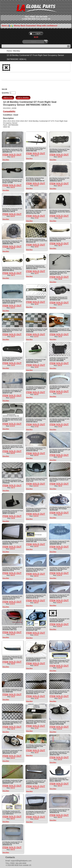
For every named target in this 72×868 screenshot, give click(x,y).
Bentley (17, 51)
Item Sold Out (12, 155)
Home (9, 51)
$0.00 (36, 37)
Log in (38, 34)
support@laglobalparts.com (21, 861)
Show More (6, 160)
